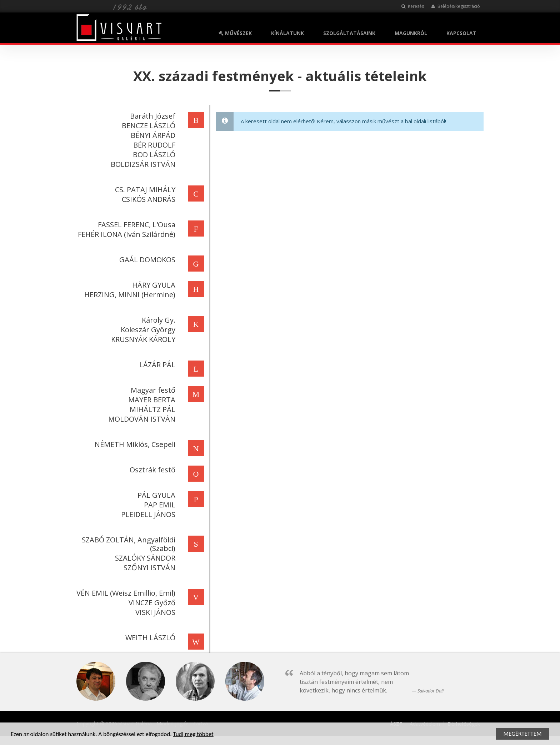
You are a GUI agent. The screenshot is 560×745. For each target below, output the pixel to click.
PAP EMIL (158, 505)
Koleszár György (147, 330)
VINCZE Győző (151, 603)
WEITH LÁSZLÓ (149, 638)
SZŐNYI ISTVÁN (148, 568)
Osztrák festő (151, 470)
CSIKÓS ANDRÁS (147, 199)
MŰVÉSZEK (235, 33)
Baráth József (151, 116)
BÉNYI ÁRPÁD (152, 135)
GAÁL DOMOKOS (146, 260)
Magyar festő (152, 390)
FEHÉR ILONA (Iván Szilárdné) (125, 234)
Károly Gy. (157, 320)
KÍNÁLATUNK (287, 33)
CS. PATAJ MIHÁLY (144, 190)
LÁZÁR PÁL (156, 365)
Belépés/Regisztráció (456, 6)
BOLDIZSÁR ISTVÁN (142, 164)
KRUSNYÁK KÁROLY (142, 339)
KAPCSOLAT (461, 33)
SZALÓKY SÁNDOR (144, 558)
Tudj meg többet (193, 734)
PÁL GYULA (155, 495)
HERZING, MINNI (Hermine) (128, 295)
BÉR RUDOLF (153, 145)
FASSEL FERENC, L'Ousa (135, 225)
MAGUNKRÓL (411, 33)
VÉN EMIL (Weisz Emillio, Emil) (124, 593)
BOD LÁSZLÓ (153, 155)
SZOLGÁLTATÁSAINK (349, 33)
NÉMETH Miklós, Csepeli (134, 444)
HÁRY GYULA (152, 285)
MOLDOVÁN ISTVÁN (140, 419)
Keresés (413, 6)
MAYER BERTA (150, 400)
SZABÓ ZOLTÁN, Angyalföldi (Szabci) (127, 544)
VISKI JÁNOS (154, 612)
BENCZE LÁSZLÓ (147, 126)
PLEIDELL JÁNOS (147, 514)
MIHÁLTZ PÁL (151, 409)
